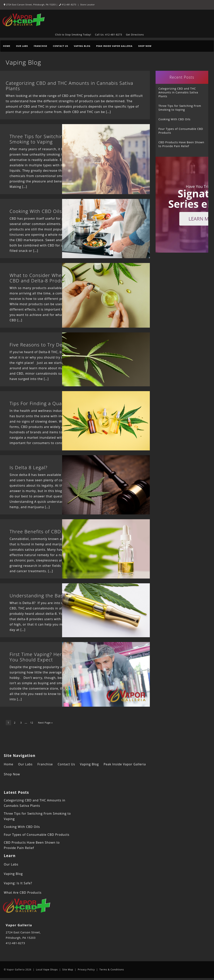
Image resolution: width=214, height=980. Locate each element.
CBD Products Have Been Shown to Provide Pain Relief (181, 144)
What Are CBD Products (23, 893)
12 (32, 723)
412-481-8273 (68, 5)
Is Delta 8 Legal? (29, 467)
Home (7, 46)
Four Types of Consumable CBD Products (181, 131)
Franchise (40, 46)
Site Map (68, 970)
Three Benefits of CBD (35, 531)
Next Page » (46, 723)
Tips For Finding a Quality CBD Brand (53, 403)
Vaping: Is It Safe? (18, 883)
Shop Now (145, 46)
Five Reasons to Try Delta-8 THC (47, 345)
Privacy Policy (86, 970)
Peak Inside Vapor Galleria (114, 46)
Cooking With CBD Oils (36, 211)
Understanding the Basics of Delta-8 (52, 596)
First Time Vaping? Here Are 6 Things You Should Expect (52, 657)
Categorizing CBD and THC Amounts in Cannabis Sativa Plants (70, 86)
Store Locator (88, 5)
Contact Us (60, 46)
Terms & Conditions (112, 970)
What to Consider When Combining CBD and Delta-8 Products (50, 278)
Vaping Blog (82, 46)
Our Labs (22, 46)
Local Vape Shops (47, 970)
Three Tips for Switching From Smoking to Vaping (44, 139)
